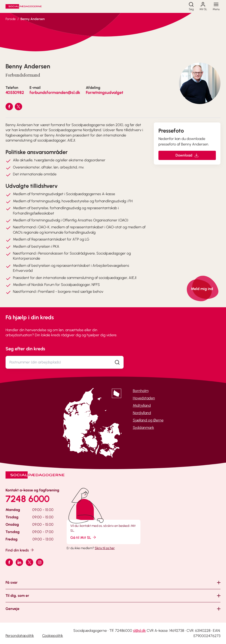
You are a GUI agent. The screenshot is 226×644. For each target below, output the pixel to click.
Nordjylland (142, 413)
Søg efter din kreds (25, 349)
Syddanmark (143, 428)
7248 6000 (28, 499)
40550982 (15, 93)
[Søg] (191, 6)
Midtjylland (142, 405)
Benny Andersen (33, 19)
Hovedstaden (144, 398)
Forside (11, 19)
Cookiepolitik (53, 636)
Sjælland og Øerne (148, 420)
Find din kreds (20, 550)
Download (187, 155)
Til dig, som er (17, 596)
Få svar (12, 582)
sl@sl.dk (139, 631)
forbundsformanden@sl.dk (55, 93)
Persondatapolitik (20, 636)
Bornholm (141, 391)
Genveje (12, 609)
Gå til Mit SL (83, 537)
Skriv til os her (105, 548)
